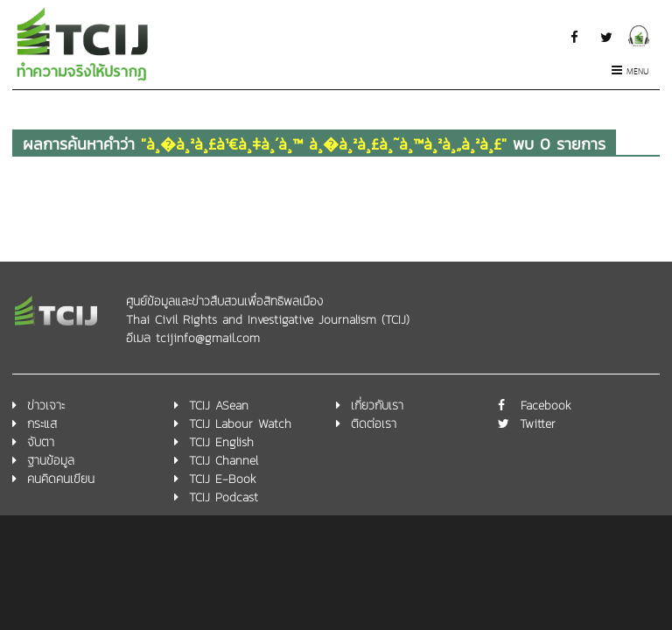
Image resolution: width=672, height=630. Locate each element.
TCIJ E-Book (223, 479)
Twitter (538, 424)
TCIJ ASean (219, 406)
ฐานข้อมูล (51, 461)
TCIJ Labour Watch (240, 424)
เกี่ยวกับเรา (377, 406)
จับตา (41, 442)
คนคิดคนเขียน (61, 479)
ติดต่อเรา (374, 424)
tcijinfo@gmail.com (208, 338)
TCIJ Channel (224, 461)
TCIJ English (221, 442)
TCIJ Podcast (224, 497)
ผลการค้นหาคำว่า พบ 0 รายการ (314, 144)
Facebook (546, 406)
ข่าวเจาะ (46, 406)
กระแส (42, 424)
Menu (630, 72)
